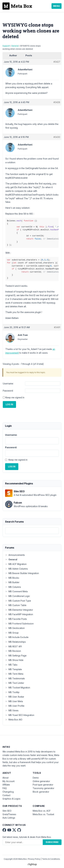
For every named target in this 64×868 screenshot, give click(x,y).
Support (6, 46)
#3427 (57, 62)
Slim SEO (7, 811)
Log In (9, 404)
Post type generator (43, 785)
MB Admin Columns (16, 569)
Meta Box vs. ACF (42, 811)
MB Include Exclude (17, 637)
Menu (57, 6)
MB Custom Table (16, 605)
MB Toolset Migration (18, 688)
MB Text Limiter (15, 683)
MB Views (12, 710)
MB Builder (12, 582)
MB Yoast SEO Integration (20, 715)
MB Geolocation (15, 628)
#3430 (57, 137)
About (5, 778)
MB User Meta (14, 701)
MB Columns (13, 587)
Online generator (41, 781)
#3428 (57, 102)
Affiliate (6, 785)
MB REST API (13, 646)
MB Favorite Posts (16, 619)
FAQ (5, 788)
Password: (8, 391)
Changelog (8, 792)
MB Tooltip (12, 692)
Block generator (41, 792)
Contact (6, 795)
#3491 (57, 327)
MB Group (12, 633)
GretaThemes (9, 814)
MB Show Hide (14, 660)
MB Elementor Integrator (19, 610)
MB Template (13, 669)
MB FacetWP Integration (19, 614)
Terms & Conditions (51, 859)
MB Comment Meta (16, 591)
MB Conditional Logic (18, 596)
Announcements (15, 555)
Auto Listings (9, 818)
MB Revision (13, 651)
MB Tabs (11, 665)
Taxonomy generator (43, 788)
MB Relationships (15, 642)
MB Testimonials (15, 678)
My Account (8, 781)
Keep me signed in (15, 397)
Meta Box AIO (14, 720)
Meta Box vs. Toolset (43, 814)
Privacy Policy (34, 859)
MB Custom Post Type (18, 601)
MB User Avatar (15, 697)
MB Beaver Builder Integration (22, 573)
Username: (8, 384)
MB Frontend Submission (19, 624)
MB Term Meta (14, 674)
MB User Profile (15, 706)
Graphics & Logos (11, 799)
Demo (36, 778)
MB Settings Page (16, 656)
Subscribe (52, 842)
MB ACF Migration (16, 564)
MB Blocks (12, 578)
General (15, 46)
